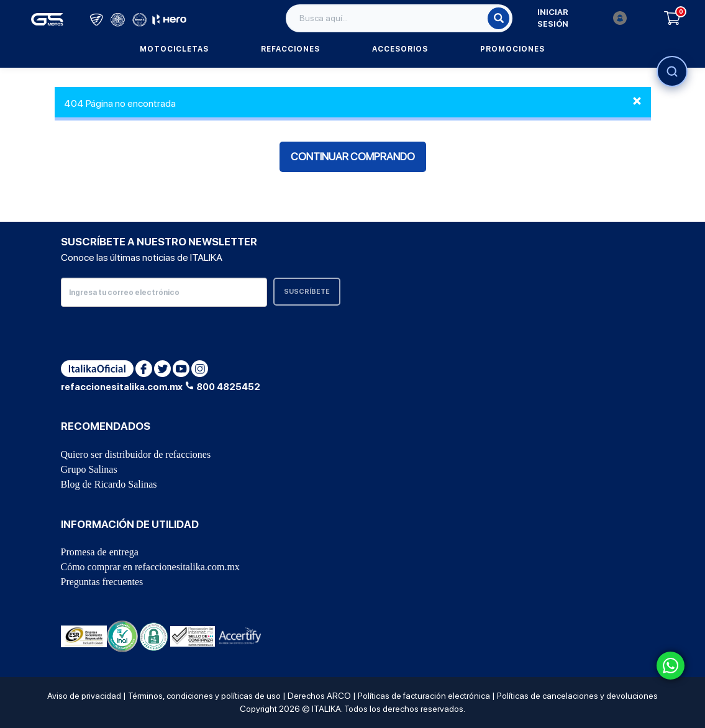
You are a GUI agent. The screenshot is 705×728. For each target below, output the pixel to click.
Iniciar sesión (582, 18)
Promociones (512, 49)
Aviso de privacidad (84, 696)
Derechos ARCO (319, 696)
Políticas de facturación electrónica (424, 696)
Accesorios (400, 49)
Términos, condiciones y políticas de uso (204, 696)
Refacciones (290, 49)
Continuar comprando (353, 157)
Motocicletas (174, 49)
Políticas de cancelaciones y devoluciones (577, 696)
